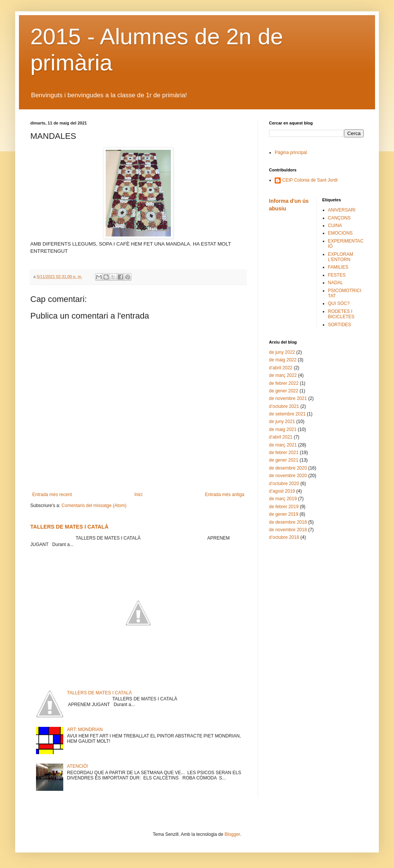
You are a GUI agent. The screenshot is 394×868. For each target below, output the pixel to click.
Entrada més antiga (225, 495)
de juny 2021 (282, 422)
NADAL (336, 283)
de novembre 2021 (288, 398)
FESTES (337, 275)
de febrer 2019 (284, 507)
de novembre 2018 (288, 530)
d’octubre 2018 (284, 537)
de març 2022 (283, 375)
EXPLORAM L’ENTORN (341, 257)
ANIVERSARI (342, 210)
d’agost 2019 (282, 491)
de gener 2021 (284, 460)
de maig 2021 (283, 429)
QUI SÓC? (339, 303)
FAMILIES (338, 267)
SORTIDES (340, 325)
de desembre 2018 (288, 522)
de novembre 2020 (288, 476)
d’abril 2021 (281, 437)
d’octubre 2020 (284, 484)
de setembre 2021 (287, 414)
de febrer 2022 (284, 383)
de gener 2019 (284, 514)
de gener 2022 (284, 391)
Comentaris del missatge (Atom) (94, 506)
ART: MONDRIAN (85, 730)
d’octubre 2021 (284, 406)
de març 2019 (283, 499)
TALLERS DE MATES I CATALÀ (69, 527)
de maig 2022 (283, 360)
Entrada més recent (52, 495)
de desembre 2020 (288, 468)
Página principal (291, 152)
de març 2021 (283, 445)
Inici (138, 495)
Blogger (232, 834)
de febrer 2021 (284, 453)
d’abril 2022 (281, 368)
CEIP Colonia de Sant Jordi (310, 180)
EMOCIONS (340, 233)
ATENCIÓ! (78, 766)
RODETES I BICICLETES (341, 314)
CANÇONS (339, 218)
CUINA (335, 226)
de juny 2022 (282, 352)
